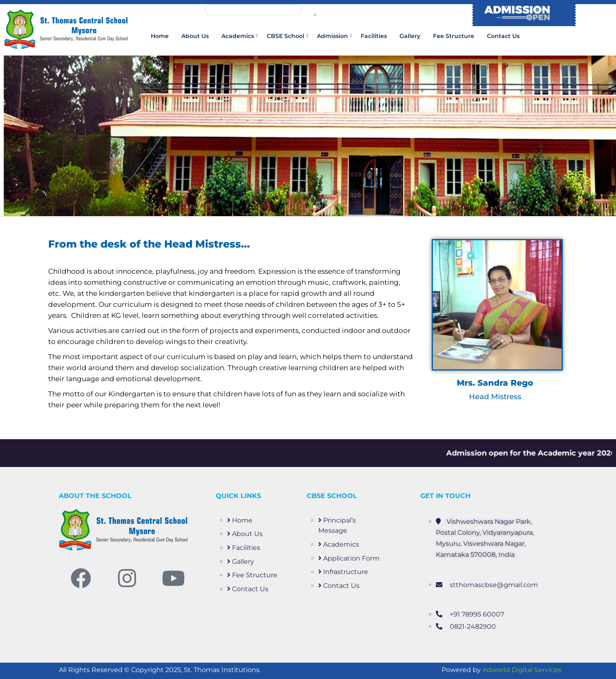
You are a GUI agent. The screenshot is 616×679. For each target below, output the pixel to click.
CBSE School (286, 36)
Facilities (374, 36)
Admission (333, 36)
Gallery (410, 36)
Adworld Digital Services (522, 670)
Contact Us (503, 36)
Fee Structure (454, 36)
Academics (238, 36)
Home (160, 36)
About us (195, 36)
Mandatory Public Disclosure (253, 10)
